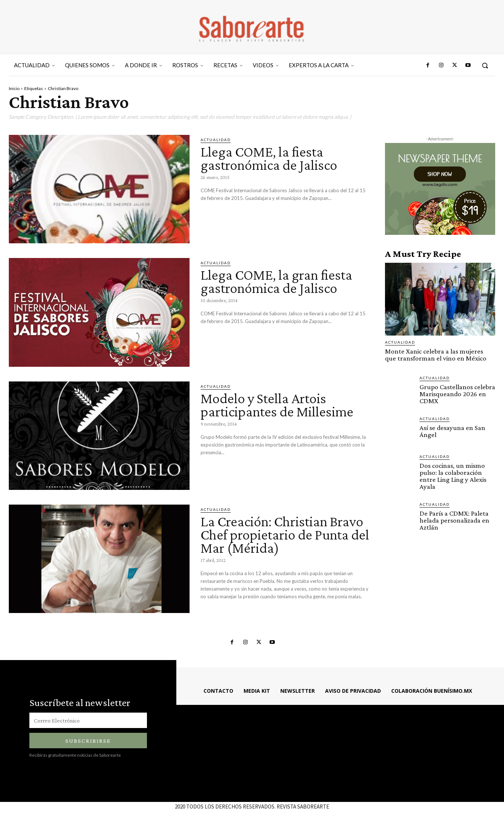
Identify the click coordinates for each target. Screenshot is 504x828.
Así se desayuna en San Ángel (452, 431)
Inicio (14, 88)
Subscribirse (88, 741)
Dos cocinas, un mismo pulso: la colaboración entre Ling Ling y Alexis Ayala (453, 476)
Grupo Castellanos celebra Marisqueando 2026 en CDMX (457, 394)
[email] (88, 720)
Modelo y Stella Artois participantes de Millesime (277, 405)
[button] (485, 65)
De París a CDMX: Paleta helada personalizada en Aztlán (454, 520)
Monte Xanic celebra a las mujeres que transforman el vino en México (436, 355)
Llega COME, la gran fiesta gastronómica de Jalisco (276, 281)
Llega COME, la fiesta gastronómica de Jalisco (269, 158)
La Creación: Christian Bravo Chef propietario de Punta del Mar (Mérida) (285, 535)
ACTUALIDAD (216, 140)
